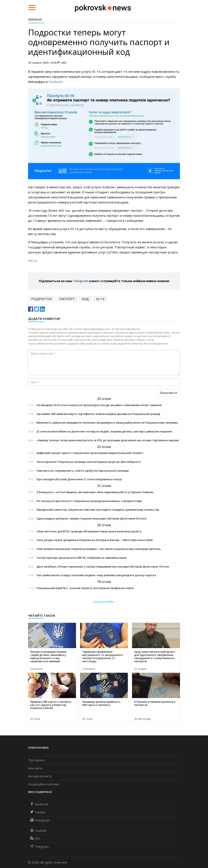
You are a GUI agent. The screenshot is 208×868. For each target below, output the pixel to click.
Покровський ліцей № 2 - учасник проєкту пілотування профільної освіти (85, 588)
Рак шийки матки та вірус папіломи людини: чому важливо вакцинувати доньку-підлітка (96, 575)
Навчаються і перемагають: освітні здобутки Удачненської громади (83, 471)
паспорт (67, 299)
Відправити (169, 393)
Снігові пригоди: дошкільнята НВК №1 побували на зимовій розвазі (82, 558)
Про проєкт (37, 760)
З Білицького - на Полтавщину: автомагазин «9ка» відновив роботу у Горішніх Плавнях (95, 492)
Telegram (81, 281)
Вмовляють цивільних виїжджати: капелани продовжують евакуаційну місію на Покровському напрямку (107, 423)
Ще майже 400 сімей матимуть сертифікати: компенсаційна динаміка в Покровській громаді (98, 414)
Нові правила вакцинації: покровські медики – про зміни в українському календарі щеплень (99, 549)
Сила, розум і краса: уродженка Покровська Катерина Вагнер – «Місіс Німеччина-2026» (95, 540)
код (85, 299)
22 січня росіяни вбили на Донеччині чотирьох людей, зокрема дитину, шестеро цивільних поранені (104, 431)
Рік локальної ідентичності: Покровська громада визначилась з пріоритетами (89, 501)
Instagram (40, 820)
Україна (35, 19)
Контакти (35, 768)
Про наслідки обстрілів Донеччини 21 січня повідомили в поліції (79, 479)
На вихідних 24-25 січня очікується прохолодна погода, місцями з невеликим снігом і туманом (99, 405)
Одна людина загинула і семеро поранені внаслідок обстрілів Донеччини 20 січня (91, 519)
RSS (35, 838)
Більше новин (104, 602)
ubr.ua (32, 260)
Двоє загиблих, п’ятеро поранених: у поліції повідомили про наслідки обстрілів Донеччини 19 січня (103, 567)
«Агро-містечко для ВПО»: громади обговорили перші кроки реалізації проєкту (89, 531)
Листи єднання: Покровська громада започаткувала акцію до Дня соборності (89, 462)
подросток (42, 299)
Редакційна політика (44, 784)
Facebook (55, 82)
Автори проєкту (40, 776)
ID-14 (100, 299)
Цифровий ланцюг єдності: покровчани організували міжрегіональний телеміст (90, 453)
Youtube (38, 830)
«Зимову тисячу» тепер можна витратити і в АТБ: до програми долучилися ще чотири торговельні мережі (108, 440)
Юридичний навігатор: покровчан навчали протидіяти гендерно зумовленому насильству (98, 510)
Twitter (38, 812)
